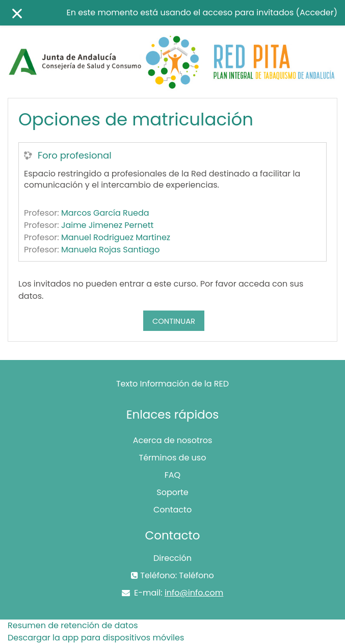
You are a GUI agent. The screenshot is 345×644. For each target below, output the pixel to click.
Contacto (172, 510)
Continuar (174, 321)
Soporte (172, 492)
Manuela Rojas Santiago (110, 250)
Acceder (317, 12)
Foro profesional (75, 156)
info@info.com (194, 593)
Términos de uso (173, 458)
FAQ (172, 475)
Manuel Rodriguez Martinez (116, 237)
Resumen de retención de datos (73, 625)
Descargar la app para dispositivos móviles (96, 638)
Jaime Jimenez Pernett (107, 225)
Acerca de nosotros (173, 440)
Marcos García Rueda (105, 213)
